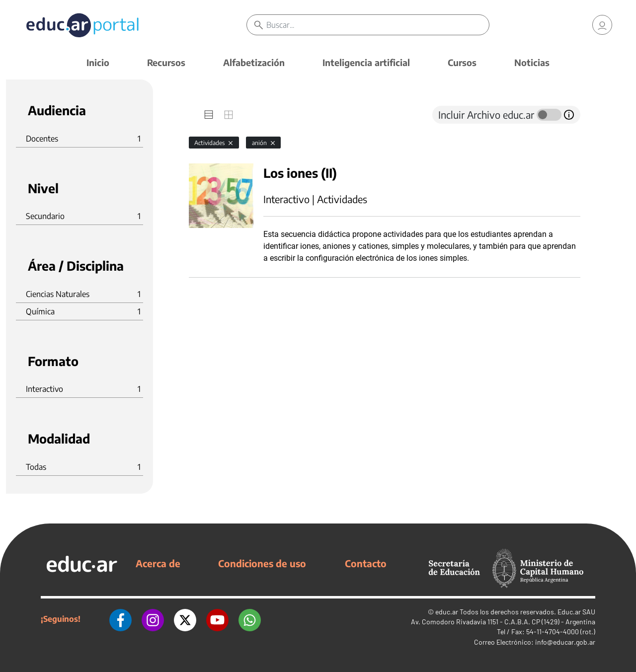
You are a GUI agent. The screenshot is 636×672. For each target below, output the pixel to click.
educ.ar (447, 612)
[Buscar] (378, 25)
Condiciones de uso (262, 563)
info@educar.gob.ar (565, 642)
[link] (602, 25)
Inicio (98, 62)
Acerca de (158, 563)
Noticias (532, 62)
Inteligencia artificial (366, 62)
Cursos (462, 62)
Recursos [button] (166, 62)
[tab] (209, 115)
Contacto (366, 563)
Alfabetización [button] (254, 62)
